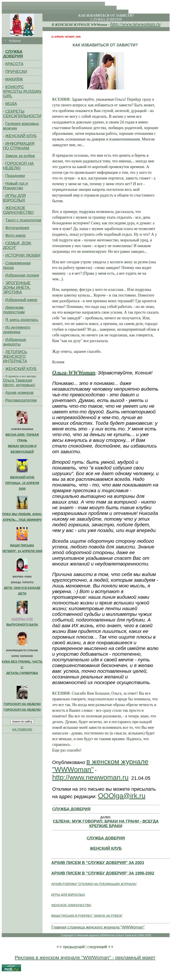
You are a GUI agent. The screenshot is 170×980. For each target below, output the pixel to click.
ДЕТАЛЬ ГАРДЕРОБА (22, 673)
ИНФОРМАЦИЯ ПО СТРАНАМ (19, 146)
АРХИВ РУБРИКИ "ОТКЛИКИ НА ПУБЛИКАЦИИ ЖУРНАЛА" (94, 884)
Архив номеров (19, 393)
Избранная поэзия (22, 275)
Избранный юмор (21, 300)
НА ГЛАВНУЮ (22, 729)
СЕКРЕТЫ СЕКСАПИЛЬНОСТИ (22, 114)
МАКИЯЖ (14, 79)
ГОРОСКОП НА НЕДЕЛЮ (18, 166)
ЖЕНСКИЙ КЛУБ (21, 136)
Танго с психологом (23, 220)
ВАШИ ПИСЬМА (22, 545)
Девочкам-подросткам (14, 310)
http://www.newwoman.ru (135, 24)
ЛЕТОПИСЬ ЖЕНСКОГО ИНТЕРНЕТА (15, 357)
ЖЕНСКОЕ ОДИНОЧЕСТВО (18, 210)
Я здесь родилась (22, 320)
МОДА (11, 104)
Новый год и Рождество (15, 186)
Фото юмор (15, 235)
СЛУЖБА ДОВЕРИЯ (13, 54)
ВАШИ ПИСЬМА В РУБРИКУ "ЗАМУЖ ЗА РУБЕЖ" (87, 916)
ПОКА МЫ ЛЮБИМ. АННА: (22, 514)
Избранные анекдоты (15, 342)
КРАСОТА (14, 64)
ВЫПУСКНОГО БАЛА (22, 625)
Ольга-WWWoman (74, 373)
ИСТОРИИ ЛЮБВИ (23, 255)
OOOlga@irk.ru (122, 796)
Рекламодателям (21, 400)
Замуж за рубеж (20, 156)
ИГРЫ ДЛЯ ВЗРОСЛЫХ (14, 198)
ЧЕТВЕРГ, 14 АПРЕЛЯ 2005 (22, 551)
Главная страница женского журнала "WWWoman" (98, 927)
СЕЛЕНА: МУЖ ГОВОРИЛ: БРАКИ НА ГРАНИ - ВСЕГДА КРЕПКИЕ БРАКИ (106, 824)
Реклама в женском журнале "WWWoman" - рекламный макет (85, 958)
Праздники (15, 176)
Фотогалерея (17, 228)
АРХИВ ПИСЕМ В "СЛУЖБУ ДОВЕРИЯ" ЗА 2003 (98, 863)
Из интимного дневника (17, 330)
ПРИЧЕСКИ (16, 72)
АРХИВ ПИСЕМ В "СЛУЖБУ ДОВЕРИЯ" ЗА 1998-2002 (103, 873)
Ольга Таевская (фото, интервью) (19, 383)
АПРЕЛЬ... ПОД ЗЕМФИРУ (22, 520)
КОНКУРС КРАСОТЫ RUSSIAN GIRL (22, 91)
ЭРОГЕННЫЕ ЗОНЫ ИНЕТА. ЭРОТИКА (17, 288)
